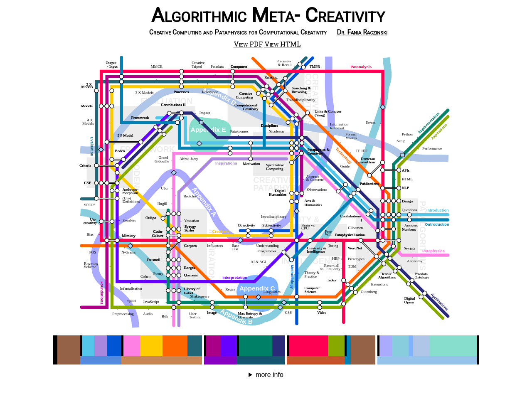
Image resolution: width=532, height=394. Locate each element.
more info (270, 375)
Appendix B (236, 316)
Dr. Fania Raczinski (362, 32)
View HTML (283, 44)
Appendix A (204, 201)
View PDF (248, 44)
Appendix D (219, 96)
